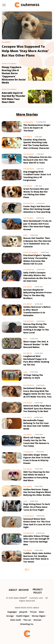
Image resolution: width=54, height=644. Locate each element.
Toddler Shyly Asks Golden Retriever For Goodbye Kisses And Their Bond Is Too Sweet (37, 557)
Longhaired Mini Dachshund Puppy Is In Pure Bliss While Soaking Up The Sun (36, 360)
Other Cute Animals (9, 64)
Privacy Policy (38, 591)
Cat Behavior (28, 122)
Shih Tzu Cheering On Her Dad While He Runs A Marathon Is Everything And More (37, 476)
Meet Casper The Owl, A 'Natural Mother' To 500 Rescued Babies (36, 344)
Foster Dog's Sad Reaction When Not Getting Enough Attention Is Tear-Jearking (37, 209)
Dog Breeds (6, 42)
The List (27, 620)
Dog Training (28, 218)
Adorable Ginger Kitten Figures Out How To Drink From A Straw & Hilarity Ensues (37, 459)
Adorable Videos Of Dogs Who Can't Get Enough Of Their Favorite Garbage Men (36, 540)
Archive (24, 590)
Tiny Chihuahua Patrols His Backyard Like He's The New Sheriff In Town (37, 160)
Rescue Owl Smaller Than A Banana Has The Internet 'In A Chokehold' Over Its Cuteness (37, 242)
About (13, 590)
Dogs (25, 372)
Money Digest (39, 616)
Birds (25, 235)
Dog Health (28, 403)
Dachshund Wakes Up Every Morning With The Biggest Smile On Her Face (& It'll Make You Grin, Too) (37, 392)
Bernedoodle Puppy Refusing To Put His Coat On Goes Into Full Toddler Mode (37, 424)
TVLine (33, 612)
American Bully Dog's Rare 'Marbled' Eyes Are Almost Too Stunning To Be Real (37, 408)
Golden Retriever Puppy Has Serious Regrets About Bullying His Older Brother (37, 492)
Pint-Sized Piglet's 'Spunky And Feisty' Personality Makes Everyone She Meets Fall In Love (37, 259)
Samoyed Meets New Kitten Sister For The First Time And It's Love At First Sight (37, 523)
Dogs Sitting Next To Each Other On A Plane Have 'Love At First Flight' (37, 507)
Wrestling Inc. (27, 624)
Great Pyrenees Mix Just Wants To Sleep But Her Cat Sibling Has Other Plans (36, 193)
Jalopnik (23, 612)
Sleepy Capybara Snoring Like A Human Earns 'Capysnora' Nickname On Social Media (14, 75)
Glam (41, 612)
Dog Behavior (29, 154)
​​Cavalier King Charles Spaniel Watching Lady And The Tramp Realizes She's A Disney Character (36, 144)
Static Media (20, 598)
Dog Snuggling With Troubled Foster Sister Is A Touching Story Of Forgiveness (37, 176)
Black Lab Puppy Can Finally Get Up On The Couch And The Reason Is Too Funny (36, 442)
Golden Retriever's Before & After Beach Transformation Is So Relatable (37, 311)
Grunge (10, 616)
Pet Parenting (29, 270)
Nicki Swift (16, 620)
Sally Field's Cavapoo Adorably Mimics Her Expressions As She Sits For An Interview (37, 277)
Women (37, 620)
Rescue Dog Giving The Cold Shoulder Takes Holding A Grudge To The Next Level (36, 328)
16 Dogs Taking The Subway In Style (33, 376)
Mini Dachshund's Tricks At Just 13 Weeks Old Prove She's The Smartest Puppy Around (37, 225)
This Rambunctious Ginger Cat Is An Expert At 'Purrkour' (37, 128)
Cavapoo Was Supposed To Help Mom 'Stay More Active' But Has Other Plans (25, 51)
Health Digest (23, 616)
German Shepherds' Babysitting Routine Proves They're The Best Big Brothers (37, 294)
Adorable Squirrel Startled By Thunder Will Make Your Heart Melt (14, 98)
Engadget (12, 612)
